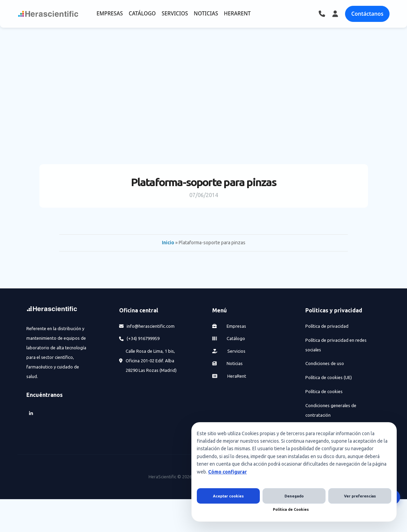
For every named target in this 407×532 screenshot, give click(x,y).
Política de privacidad (327, 326)
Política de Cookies (291, 509)
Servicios (229, 351)
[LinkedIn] (31, 414)
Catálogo (229, 338)
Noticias (227, 363)
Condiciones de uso (325, 363)
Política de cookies (324, 391)
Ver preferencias (360, 496)
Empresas (229, 326)
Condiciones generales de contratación (331, 410)
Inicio (168, 243)
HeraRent (229, 376)
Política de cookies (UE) (329, 377)
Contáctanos (367, 14)
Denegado (294, 496)
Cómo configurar (227, 472)
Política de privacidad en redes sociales (336, 345)
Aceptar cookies (228, 496)
